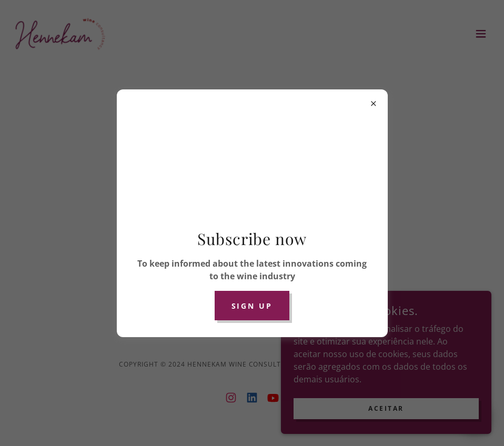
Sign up (252, 306)
